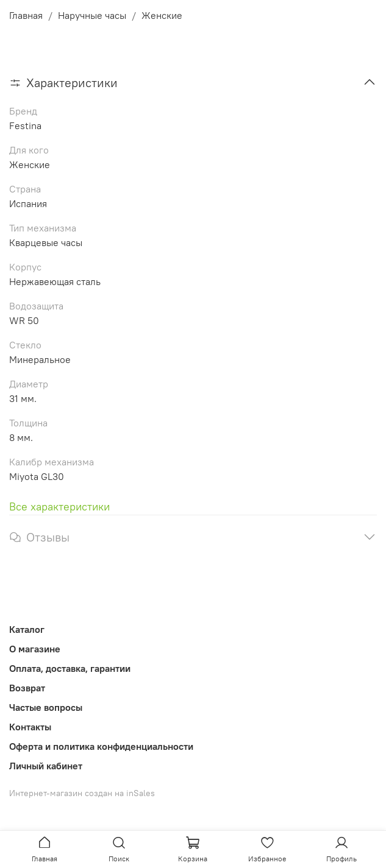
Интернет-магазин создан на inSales (82, 793)
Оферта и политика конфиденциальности (101, 746)
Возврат (27, 688)
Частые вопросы (46, 707)
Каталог (27, 629)
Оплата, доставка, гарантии (70, 668)
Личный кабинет (46, 766)
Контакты (30, 727)
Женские (162, 15)
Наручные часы (92, 15)
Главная (26, 15)
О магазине (35, 649)
